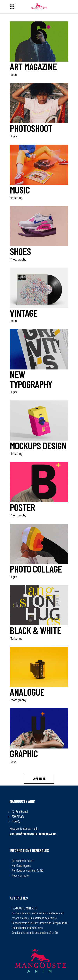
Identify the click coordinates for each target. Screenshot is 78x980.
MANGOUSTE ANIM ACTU (25, 908)
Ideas (13, 74)
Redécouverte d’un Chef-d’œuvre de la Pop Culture (40, 923)
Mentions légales (21, 865)
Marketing (16, 198)
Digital (14, 136)
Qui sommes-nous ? (23, 861)
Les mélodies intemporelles (27, 928)
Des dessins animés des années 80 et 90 (35, 932)
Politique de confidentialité (27, 870)
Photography (18, 259)
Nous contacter (21, 875)
